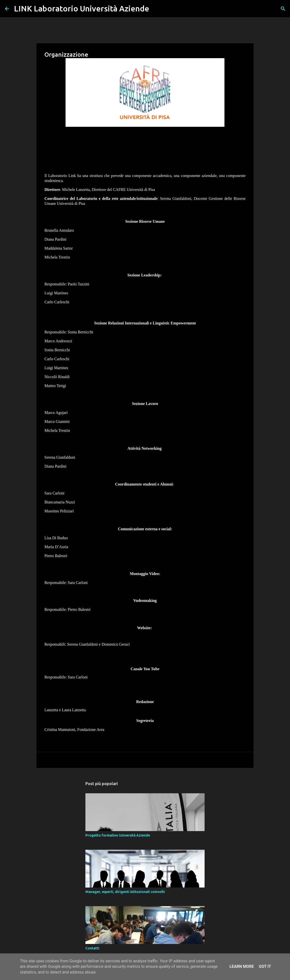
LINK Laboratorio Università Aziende (82, 8)
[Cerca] (156, 9)
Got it (265, 966)
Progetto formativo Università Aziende (118, 835)
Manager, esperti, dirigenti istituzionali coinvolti (125, 892)
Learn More (242, 966)
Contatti (92, 948)
